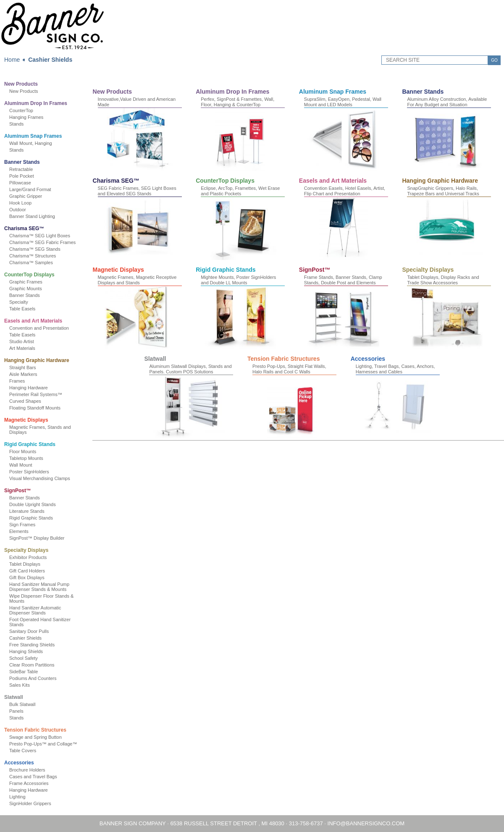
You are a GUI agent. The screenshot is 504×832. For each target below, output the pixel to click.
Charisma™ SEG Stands (35, 249)
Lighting (17, 797)
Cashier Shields (50, 60)
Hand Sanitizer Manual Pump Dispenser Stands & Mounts (39, 587)
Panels (16, 711)
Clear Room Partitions (32, 665)
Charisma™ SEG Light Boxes (40, 236)
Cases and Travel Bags (33, 777)
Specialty (19, 302)
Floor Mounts (23, 451)
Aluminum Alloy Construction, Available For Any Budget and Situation (447, 102)
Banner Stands (22, 162)
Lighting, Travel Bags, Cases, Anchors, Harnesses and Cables (395, 369)
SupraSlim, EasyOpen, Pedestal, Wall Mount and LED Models (343, 102)
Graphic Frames (26, 282)
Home (12, 60)
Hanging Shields (26, 651)
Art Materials (22, 348)
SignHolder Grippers (30, 803)
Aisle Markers (23, 374)
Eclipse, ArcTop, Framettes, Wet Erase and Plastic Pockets (240, 191)
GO (494, 60)
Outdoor (18, 210)
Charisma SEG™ (24, 228)
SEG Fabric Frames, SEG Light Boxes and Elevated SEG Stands (137, 191)
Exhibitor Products (28, 557)
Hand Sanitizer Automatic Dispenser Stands (35, 610)
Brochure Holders (27, 770)
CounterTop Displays (29, 275)
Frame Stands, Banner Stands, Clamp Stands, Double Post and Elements (343, 280)
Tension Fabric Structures (35, 730)
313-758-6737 (306, 823)
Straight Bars (23, 367)
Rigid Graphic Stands (30, 444)
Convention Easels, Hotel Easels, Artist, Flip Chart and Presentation (345, 191)
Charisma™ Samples (31, 262)
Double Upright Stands (33, 504)
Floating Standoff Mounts (35, 408)
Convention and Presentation (39, 328)
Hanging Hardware (29, 388)
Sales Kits (20, 685)
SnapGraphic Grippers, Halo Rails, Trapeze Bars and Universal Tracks (443, 191)
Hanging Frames (26, 117)
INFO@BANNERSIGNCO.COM (366, 823)
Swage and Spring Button (35, 737)
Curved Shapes (25, 401)
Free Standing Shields (32, 645)
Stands (16, 124)
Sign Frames (22, 525)
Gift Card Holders (27, 571)
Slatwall (14, 697)
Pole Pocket (22, 176)
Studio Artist (22, 341)
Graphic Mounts (26, 289)
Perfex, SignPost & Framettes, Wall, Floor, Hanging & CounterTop (238, 102)
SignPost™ (18, 491)
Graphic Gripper (26, 196)
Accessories (19, 763)
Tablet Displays (25, 564)
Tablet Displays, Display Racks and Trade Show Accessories (443, 280)
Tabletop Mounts (26, 458)
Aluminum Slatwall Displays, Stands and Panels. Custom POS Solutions (190, 369)
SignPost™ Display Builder (37, 538)
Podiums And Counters (33, 678)
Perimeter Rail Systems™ (36, 394)
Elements (19, 531)
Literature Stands (27, 511)
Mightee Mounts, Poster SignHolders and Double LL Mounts (238, 280)
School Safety (24, 658)
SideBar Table (24, 672)
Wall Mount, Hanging (31, 143)
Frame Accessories (29, 783)
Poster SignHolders (29, 472)
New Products (21, 84)
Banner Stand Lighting (32, 216)
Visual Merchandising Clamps (40, 478)
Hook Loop (20, 203)
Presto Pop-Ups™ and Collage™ (43, 744)
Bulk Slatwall (22, 704)
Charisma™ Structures (33, 256)
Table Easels (22, 309)
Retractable (21, 169)
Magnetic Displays (26, 420)
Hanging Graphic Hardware (37, 360)
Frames (17, 381)
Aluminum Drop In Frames (36, 103)
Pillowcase (20, 183)
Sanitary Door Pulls (29, 631)
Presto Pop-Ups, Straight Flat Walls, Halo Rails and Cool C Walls (289, 369)
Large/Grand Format (30, 189)
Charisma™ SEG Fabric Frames (42, 242)
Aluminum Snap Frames (33, 136)
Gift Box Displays (27, 577)
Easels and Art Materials (33, 321)
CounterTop (21, 110)
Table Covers (23, 751)
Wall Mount (21, 465)
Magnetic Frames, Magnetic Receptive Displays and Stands (137, 280)
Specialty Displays (26, 550)
